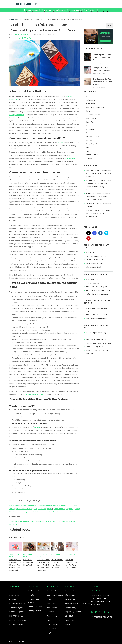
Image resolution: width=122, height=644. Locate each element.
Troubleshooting (53, 620)
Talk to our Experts (89, 12)
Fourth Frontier (20, 35)
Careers (13, 599)
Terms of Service (72, 591)
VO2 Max (89, 158)
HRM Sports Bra (34, 611)
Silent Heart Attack (94, 267)
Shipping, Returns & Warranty (77, 603)
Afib (18, 19)
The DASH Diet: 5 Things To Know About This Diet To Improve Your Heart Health (44, 565)
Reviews (89, 140)
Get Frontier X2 (34, 591)
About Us (13, 591)
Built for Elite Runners (95, 107)
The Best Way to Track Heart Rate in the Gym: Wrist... (103, 82)
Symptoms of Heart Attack (97, 256)
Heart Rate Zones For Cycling (98, 339)
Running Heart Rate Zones (31, 512)
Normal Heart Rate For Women (99, 343)
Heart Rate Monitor (52, 512)
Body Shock (90, 104)
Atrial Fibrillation (93, 279)
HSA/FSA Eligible (16, 616)
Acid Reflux (91, 253)
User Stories (52, 608)
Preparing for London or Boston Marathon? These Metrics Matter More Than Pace (99, 197)
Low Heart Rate (67, 512)
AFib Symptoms (45, 509)
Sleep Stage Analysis (94, 144)
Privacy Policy (71, 599)
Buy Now (107, 12)
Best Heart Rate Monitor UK (97, 319)
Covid (88, 111)
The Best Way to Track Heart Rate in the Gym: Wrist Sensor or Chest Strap (98, 213)
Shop (71, 12)
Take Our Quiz (34, 12)
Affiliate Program (16, 608)
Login (67, 624)
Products (89, 133)
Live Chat (69, 616)
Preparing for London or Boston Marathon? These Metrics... (102, 57)
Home (12, 19)
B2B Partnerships (16, 624)
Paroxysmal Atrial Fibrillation (98, 290)
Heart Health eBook (55, 595)
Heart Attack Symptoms (64, 509)
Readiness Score (92, 136)
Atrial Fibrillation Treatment (97, 294)
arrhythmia (70, 158)
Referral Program (17, 612)
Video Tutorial (52, 624)
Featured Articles (93, 115)
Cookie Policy (71, 608)
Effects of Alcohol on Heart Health (52, 506)
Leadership (14, 595)
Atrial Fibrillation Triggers (26, 509)
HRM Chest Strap (35, 607)
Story (88, 147)
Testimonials (52, 603)
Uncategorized (92, 155)
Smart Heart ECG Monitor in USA (23, 521)
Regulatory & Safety (73, 612)
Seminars (50, 612)
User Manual (52, 616)
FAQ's (49, 633)
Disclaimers (70, 595)
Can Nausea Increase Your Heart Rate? (28, 562)
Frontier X (32, 595)
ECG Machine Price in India (49, 521)
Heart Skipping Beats (94, 347)
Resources (58, 12)
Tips (87, 151)
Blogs (47, 12)
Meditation (90, 129)
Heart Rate (90, 122)
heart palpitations (17, 115)
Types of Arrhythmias (95, 263)
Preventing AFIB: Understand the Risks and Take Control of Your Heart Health (15, 565)
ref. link (60, 143)
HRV (87, 126)
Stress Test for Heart (94, 260)
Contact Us (70, 620)
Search (109, 26)
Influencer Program (18, 603)
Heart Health (91, 118)
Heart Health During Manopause (23, 506)
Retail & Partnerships (18, 620)
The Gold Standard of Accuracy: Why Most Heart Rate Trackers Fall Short (99, 174)
